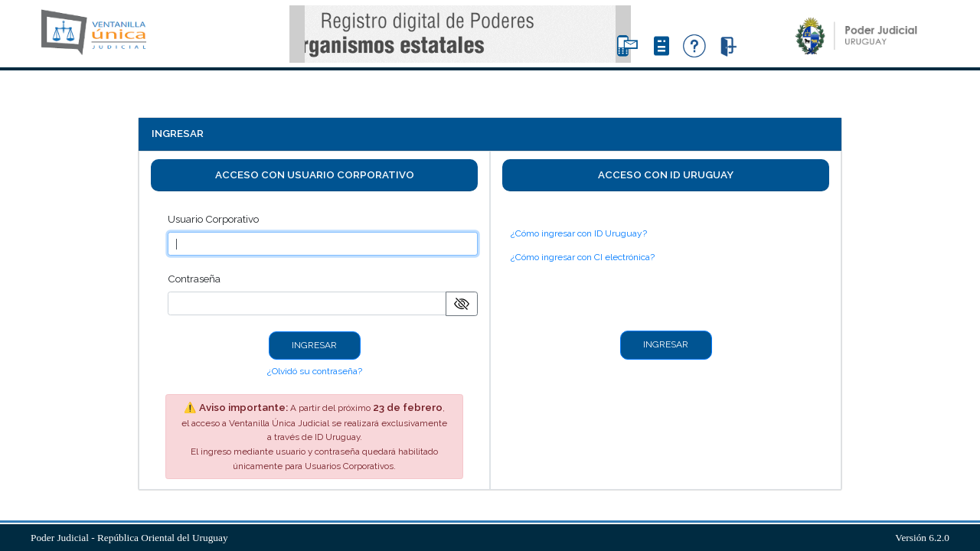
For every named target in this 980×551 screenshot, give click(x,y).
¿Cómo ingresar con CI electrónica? (583, 257)
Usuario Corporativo (213, 219)
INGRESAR (314, 345)
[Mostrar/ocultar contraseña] (462, 304)
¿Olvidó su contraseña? (315, 371)
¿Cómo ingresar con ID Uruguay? (579, 233)
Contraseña (194, 279)
